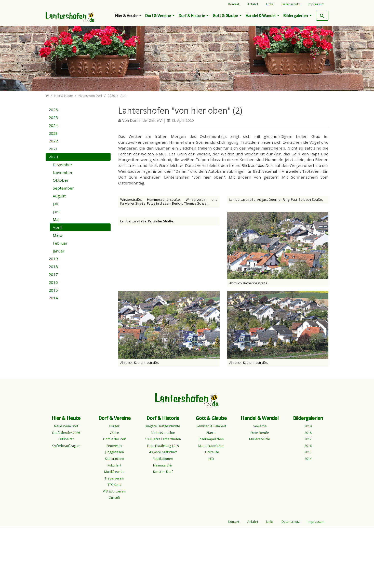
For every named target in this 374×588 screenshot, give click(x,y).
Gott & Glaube (226, 16)
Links (270, 4)
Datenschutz (291, 4)
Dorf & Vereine (158, 16)
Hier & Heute (127, 16)
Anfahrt (253, 4)
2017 (53, 274)
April (57, 227)
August (59, 196)
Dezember (63, 165)
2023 (53, 133)
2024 (53, 125)
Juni (56, 212)
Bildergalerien (296, 16)
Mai (56, 219)
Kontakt (234, 4)
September (63, 188)
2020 (53, 157)
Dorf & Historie (192, 16)
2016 (53, 282)
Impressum (316, 4)
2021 (53, 149)
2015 (53, 290)
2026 (53, 110)
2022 (53, 141)
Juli (55, 204)
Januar (59, 251)
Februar (60, 243)
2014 (53, 298)
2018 (53, 266)
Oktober (61, 180)
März (57, 235)
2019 (53, 259)
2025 (53, 117)
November (63, 172)
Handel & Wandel (261, 16)
